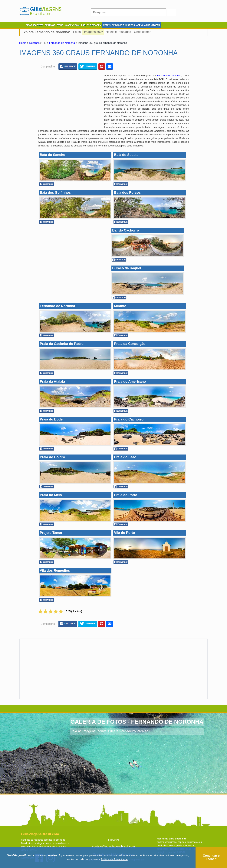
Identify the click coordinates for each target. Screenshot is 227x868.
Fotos (77, 32)
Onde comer (142, 32)
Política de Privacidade (114, 859)
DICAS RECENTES (34, 25)
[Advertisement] (70, 101)
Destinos (34, 43)
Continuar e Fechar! (211, 857)
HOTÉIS (107, 25)
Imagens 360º (93, 32)
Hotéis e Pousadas (118, 32)
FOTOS (60, 25)
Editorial (114, 840)
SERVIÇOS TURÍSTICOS (123, 25)
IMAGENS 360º (72, 25)
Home (23, 43)
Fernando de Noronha (62, 43)
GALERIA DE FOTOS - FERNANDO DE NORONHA (137, 722)
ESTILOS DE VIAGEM (91, 25)
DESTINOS (50, 25)
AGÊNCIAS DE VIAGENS (148, 25)
